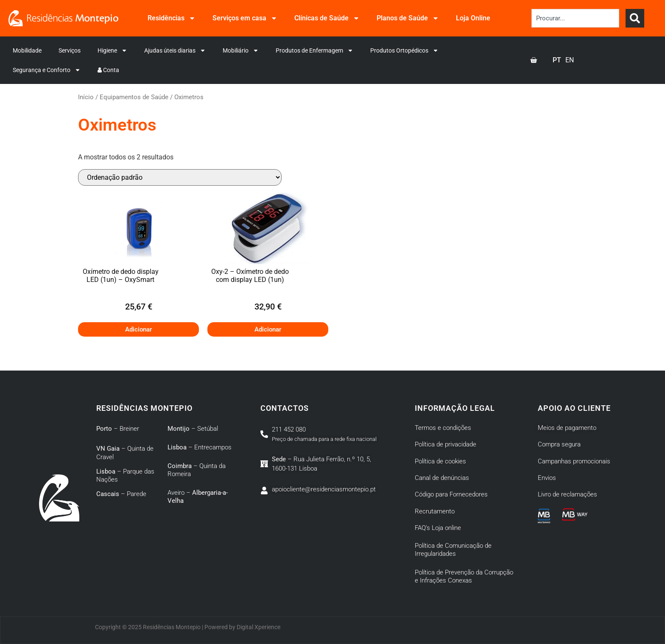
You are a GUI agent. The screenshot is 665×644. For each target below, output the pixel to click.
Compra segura (559, 444)
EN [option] (570, 60)
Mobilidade (27, 50)
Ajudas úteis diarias (175, 50)
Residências (172, 18)
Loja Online (473, 18)
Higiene (112, 50)
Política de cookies (440, 461)
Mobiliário (241, 50)
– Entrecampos (200, 447)
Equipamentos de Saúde (134, 97)
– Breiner (118, 429)
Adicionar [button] (138, 329)
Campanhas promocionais (574, 461)
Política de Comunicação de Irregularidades (453, 550)
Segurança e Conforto (47, 70)
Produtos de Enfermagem (314, 50)
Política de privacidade (446, 444)
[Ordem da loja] (180, 177)
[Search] (635, 18)
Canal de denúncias (442, 478)
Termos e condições (443, 428)
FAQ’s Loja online (438, 528)
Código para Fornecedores (451, 494)
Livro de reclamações (567, 494)
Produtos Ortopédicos (404, 50)
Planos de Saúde (408, 18)
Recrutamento (435, 511)
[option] (570, 60)
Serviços (70, 50)
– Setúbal (193, 429)
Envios (547, 478)
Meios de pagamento (567, 428)
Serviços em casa (245, 18)
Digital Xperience (258, 627)
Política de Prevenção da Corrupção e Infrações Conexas (464, 577)
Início (86, 97)
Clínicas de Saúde (327, 18)
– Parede (121, 494)
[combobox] (575, 18)
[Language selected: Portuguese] (565, 60)
